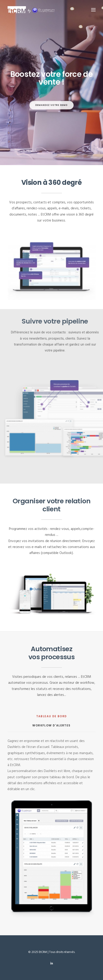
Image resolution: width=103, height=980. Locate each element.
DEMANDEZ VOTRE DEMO (51, 117)
